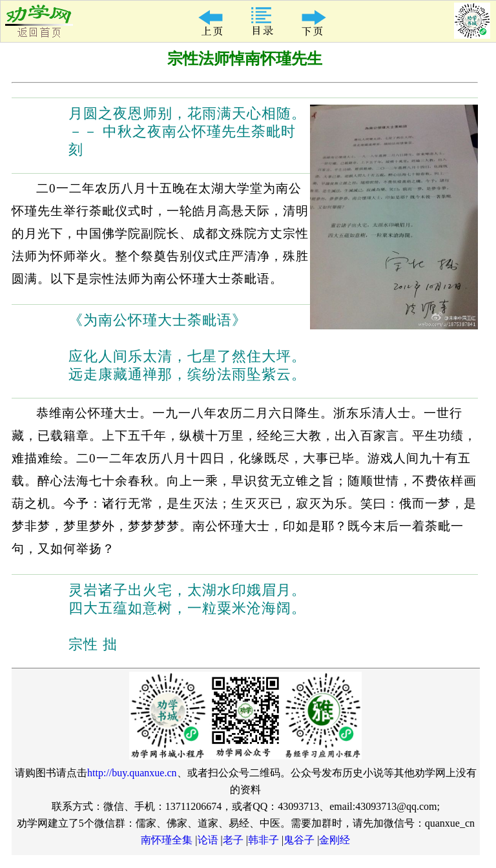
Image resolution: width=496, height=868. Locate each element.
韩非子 (263, 840)
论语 (208, 840)
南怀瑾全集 (167, 840)
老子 (233, 840)
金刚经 (335, 840)
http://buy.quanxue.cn (132, 773)
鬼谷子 (299, 840)
